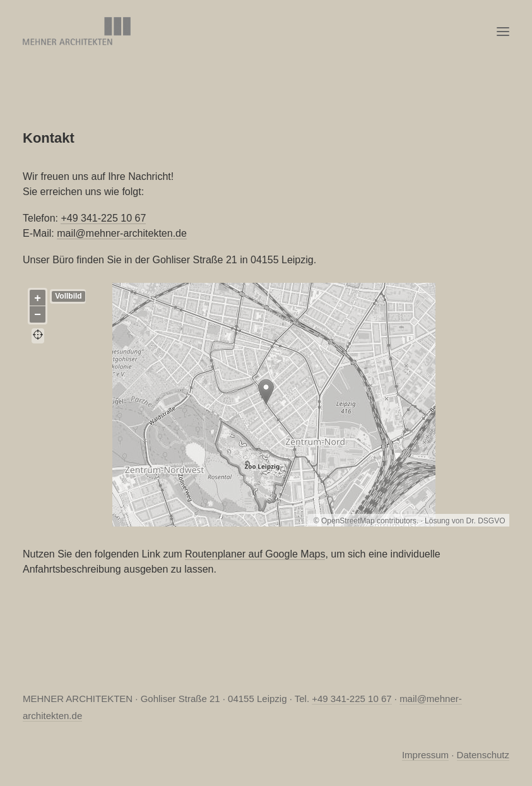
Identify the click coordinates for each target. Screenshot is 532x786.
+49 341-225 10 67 (103, 218)
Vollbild (68, 296)
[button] (503, 31)
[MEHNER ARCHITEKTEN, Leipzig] (77, 31)
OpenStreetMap (348, 521)
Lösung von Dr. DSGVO (465, 521)
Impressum (425, 755)
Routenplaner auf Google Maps (255, 554)
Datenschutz (483, 755)
